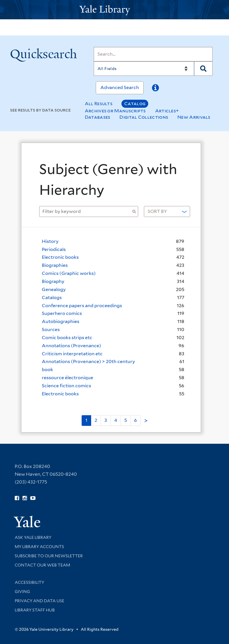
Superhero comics (62, 313)
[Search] (153, 54)
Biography (53, 281)
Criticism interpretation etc (72, 354)
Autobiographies (61, 321)
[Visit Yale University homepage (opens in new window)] (27, 520)
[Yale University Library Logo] (114, 10)
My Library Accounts (39, 547)
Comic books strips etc (67, 338)
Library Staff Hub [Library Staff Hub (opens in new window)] (35, 610)
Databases (98, 117)
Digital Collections (144, 117)
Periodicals (54, 249)
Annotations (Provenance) (72, 346)
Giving (22, 592)
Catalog (135, 104)
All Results (99, 104)
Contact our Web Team (42, 565)
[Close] (190, 154)
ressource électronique (67, 378)
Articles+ (167, 111)
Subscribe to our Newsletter (49, 556)
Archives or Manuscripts (115, 111)
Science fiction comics (66, 386)
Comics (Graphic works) (69, 273)
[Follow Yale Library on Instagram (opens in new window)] (25, 498)
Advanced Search (120, 87)
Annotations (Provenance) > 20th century (88, 361)
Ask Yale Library (33, 537)
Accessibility (29, 582)
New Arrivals (194, 117)
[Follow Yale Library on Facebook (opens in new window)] (17, 498)
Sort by (157, 211)
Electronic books (60, 257)
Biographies (55, 265)
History (50, 241)
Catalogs (52, 298)
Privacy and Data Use (40, 601)
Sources (51, 329)
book (47, 370)
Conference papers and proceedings (82, 306)
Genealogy (54, 289)
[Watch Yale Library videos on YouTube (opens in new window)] (33, 498)
